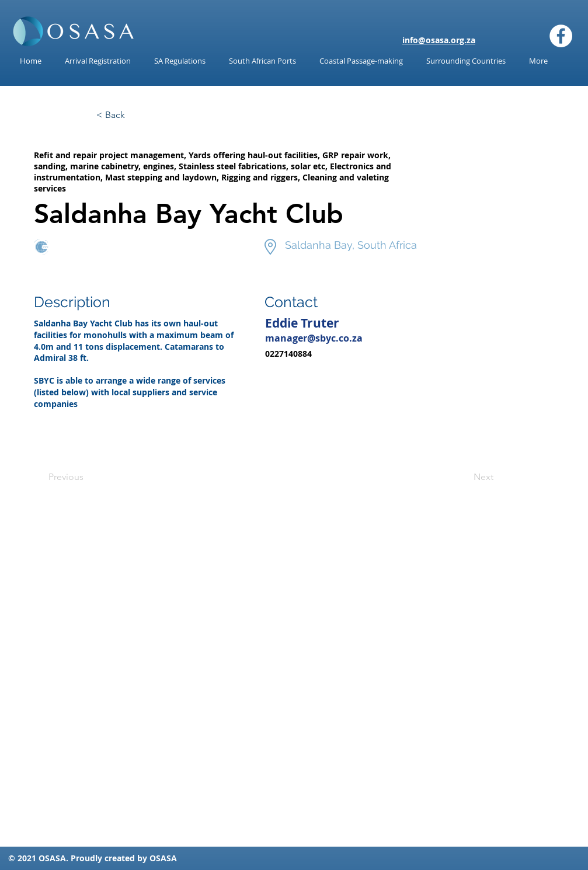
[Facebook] (561, 36)
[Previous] (87, 477)
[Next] (464, 477)
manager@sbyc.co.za (314, 338)
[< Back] (135, 115)
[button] (180, 61)
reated (122, 858)
